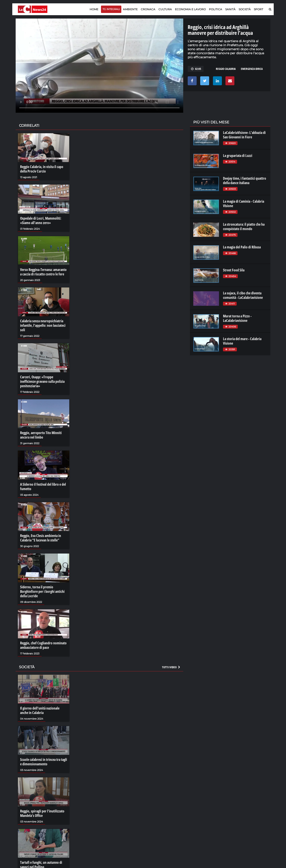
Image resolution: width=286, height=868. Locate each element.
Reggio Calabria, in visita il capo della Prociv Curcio (42, 169)
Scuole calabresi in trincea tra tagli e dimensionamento (44, 762)
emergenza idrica (252, 69)
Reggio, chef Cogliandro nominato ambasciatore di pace (43, 645)
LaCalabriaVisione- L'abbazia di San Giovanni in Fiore (244, 135)
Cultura (165, 9)
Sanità (230, 9)
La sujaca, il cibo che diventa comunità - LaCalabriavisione (243, 295)
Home (94, 9)
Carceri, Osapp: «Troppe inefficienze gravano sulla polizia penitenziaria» (42, 381)
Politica (216, 9)
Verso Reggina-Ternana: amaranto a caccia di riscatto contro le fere (43, 272)
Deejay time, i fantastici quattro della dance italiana (245, 181)
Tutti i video (171, 667)
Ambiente (130, 9)
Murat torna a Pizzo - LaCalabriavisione (237, 318)
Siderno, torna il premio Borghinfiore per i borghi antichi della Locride (42, 591)
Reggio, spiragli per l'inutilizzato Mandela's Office (42, 813)
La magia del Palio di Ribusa (242, 247)
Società (245, 9)
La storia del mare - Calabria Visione (242, 341)
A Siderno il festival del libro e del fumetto (43, 487)
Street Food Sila (234, 270)
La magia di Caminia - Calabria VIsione (244, 204)
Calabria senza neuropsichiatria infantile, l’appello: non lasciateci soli (43, 325)
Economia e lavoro (190, 9)
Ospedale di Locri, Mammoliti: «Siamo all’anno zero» (41, 221)
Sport (259, 9)
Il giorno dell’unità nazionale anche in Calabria (40, 710)
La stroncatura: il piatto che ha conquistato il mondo (244, 227)
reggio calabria (226, 69)
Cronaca (148, 9)
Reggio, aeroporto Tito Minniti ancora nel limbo (41, 435)
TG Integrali (111, 9)
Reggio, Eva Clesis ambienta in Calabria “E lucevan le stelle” (41, 538)
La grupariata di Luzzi (238, 156)
